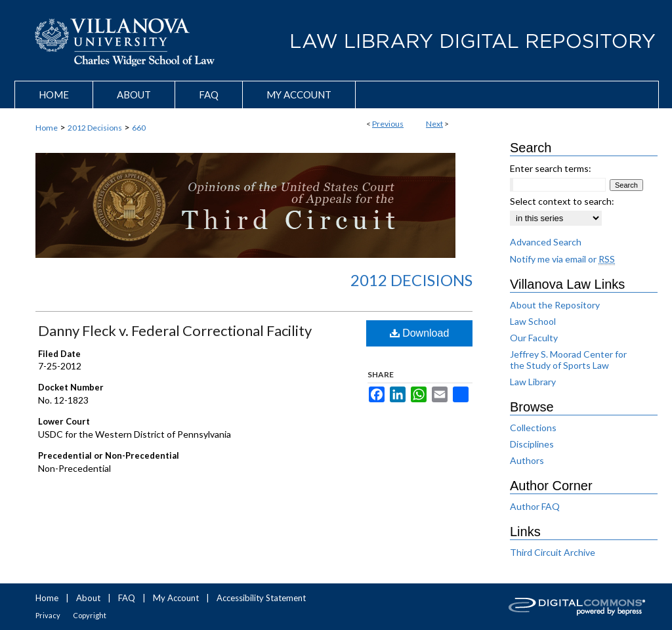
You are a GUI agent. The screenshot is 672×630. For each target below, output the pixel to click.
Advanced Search (546, 242)
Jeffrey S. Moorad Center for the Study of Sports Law (568, 360)
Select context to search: (562, 201)
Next (434, 124)
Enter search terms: (551, 168)
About (88, 598)
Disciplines (532, 444)
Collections (533, 428)
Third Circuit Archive (553, 552)
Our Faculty (534, 338)
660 (139, 128)
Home (47, 128)
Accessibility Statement (261, 598)
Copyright (90, 615)
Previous (388, 124)
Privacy (48, 615)
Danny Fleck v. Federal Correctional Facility (175, 330)
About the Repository (555, 305)
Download (420, 333)
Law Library (533, 382)
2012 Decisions (95, 128)
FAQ (127, 598)
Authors (527, 460)
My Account (176, 598)
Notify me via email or (562, 259)
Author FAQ (535, 506)
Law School (533, 321)
